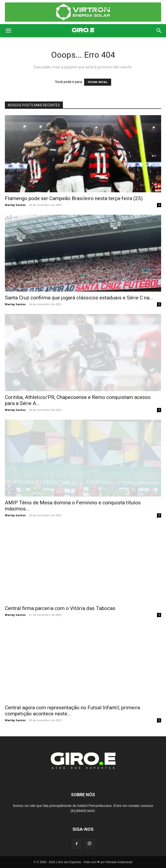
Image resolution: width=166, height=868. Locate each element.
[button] (8, 31)
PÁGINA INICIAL (98, 82)
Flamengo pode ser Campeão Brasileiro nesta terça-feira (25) (74, 198)
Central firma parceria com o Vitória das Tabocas (60, 608)
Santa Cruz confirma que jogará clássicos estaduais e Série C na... (79, 298)
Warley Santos (15, 205)
